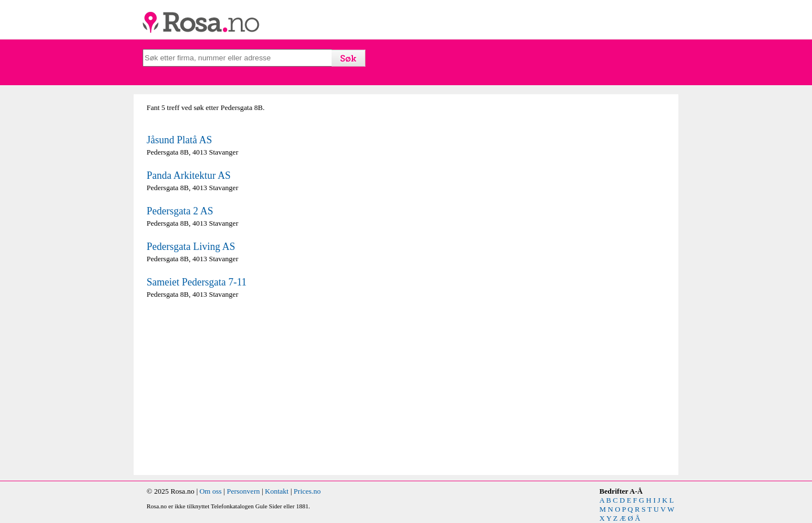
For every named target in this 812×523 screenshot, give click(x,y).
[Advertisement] (273, 387)
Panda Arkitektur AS (189, 175)
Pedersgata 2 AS (180, 211)
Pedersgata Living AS (191, 247)
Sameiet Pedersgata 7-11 (197, 282)
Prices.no (307, 491)
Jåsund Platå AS (179, 140)
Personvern (243, 491)
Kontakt (277, 491)
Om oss (211, 491)
